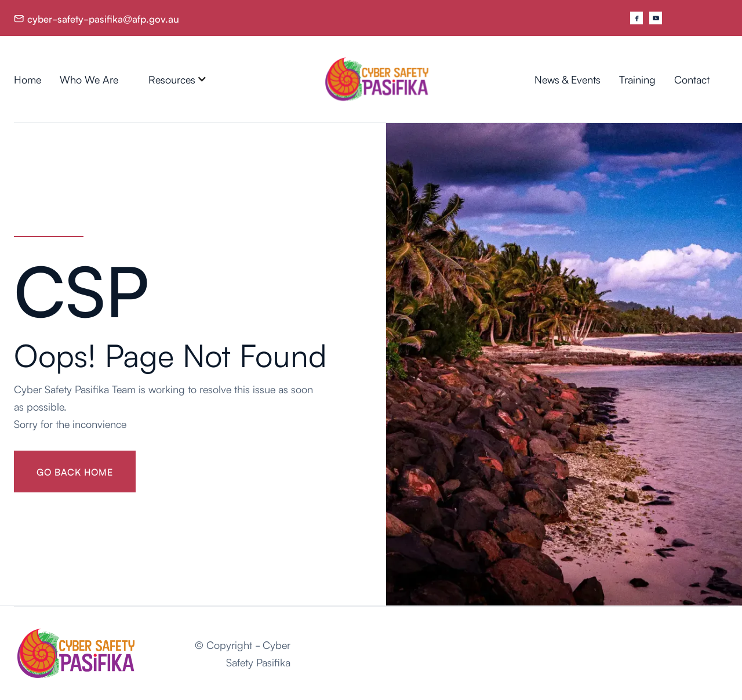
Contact (692, 79)
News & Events (568, 79)
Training (637, 79)
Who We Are (89, 79)
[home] (377, 79)
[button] (178, 79)
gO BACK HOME (75, 471)
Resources (172, 79)
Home (28, 79)
